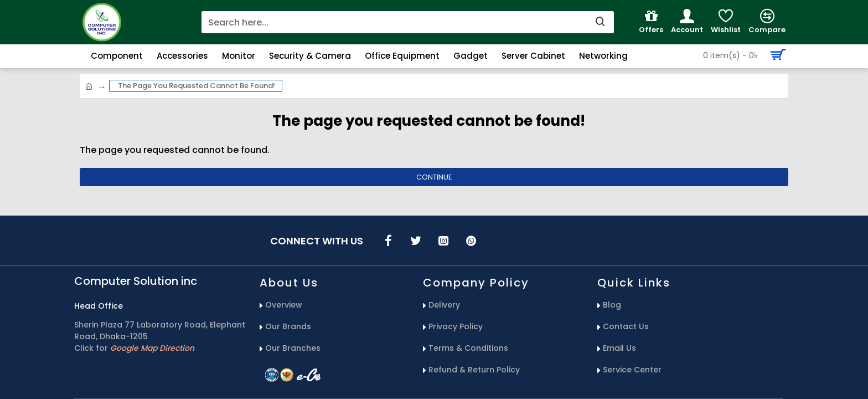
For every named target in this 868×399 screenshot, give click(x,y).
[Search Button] (742, 55)
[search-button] (600, 22)
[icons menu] (388, 241)
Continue (434, 177)
